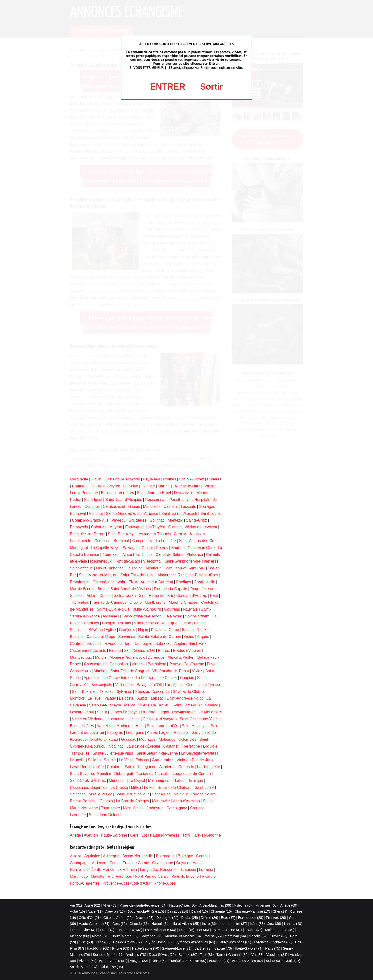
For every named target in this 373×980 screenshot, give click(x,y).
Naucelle (77, 760)
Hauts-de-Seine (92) (248, 961)
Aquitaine (92, 856)
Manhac (101, 671)
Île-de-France (103, 870)
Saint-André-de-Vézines (131, 589)
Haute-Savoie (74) (249, 948)
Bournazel (111, 555)
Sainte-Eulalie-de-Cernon (160, 637)
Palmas (125, 623)
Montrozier (161, 801)
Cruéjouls (127, 630)
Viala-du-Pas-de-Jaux (195, 760)
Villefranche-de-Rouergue (156, 623)
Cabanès (99, 527)
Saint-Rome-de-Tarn (156, 595)
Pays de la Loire (185, 876)
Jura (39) (274, 924)
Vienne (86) (88, 961)
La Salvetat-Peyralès (199, 753)
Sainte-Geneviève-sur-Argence (132, 513)
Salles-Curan (125, 595)
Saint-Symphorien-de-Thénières (192, 561)
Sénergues (161, 794)
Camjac (180, 534)
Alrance (138, 664)
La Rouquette (209, 767)
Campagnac (177, 808)
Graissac (129, 739)
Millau (136, 787)
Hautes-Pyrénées (165, 835)
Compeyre (143, 644)
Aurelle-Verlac (100, 794)
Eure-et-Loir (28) (251, 918)
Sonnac (210, 486)
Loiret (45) (187, 930)
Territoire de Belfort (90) (188, 961)
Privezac (158, 630)
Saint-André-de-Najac (185, 698)
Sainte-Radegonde (140, 767)
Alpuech (190, 513)
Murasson (117, 781)
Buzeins (77, 637)
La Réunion (127, 870)
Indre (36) (209, 924)
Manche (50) (80, 936)
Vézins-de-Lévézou (201, 527)
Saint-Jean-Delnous (106, 815)
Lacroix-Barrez (191, 479)
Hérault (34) (161, 924)
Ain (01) (76, 905)
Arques (203, 637)
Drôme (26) (209, 918)
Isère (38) (257, 924)
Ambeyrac (155, 808)
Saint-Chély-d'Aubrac (88, 781)
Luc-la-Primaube (84, 493)
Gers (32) (120, 924)
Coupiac (187, 678)
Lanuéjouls (174, 685)
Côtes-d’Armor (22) (118, 918)
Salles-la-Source (102, 760)
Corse (115, 863)
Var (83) (258, 955)
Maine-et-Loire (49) (280, 930)
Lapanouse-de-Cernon (192, 774)
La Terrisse (212, 685)
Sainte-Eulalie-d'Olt (113, 609)
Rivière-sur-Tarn (118, 644)
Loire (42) (107, 930)
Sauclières (138, 520)
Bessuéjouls (102, 685)
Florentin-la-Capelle (171, 589)
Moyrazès (147, 739)
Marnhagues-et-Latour (167, 781)
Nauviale (190, 609)
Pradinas (184, 582)
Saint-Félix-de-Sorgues (130, 671)
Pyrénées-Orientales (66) (273, 942)
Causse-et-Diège (101, 637)
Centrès (77, 644)
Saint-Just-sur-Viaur (132, 794)
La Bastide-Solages (132, 801)
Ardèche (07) (243, 905)
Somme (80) (188, 955)
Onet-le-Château (104, 739)
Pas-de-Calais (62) (128, 942)
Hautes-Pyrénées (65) (235, 942)
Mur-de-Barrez (82, 589)
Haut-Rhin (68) (98, 948)
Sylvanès (124, 692)
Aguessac (92, 678)
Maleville (181, 794)
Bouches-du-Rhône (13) (146, 911)
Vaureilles (105, 726)
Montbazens (155, 602)
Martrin (164, 486)
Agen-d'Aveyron (186, 801)
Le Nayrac (173, 616)
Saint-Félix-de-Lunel (138, 575)
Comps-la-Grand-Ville (90, 520)
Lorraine (206, 870)
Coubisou (103, 541)
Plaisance (195, 555)
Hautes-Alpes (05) (183, 905)
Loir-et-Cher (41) (84, 930)
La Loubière (166, 541)
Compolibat (119, 664)
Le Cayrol (137, 781)
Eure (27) (228, 918)
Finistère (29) (276, 918)
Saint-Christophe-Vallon (200, 719)
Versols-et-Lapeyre (105, 705)
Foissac (142, 760)
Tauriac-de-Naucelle (153, 774)
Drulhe (105, 595)
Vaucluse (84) (277, 955)
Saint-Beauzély (121, 534)
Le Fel (149, 787)
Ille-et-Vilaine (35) (186, 924)
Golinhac (157, 520)
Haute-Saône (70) (146, 948)
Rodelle (203, 630)
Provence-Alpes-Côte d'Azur (127, 883)
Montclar (77, 698)
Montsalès (152, 507)
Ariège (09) (289, 905)
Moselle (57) (258, 936)
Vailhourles (124, 685)
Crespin (109, 623)
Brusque (196, 781)
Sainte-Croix (196, 520)
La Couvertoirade (118, 678)
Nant (214, 595)
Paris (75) (273, 948)
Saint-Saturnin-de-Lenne (157, 753)
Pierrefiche (191, 746)
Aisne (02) (92, 905)
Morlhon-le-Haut (130, 726)
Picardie (209, 876)
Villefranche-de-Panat (171, 671)
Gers (134, 835)
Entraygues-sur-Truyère (145, 527)
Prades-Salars (204, 794)
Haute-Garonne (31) (94, 924)
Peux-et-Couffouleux (186, 664)
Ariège (75, 835)
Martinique (79, 876)
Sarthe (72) (203, 948)
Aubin (91, 595)
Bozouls (99, 650)
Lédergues (135, 733)
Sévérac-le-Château (190, 692)
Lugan (164, 712)
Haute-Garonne (114, 835)
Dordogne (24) (167, 918)
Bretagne (185, 856)
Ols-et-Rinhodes (110, 568)
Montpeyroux (81, 657)
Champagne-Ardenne (88, 863)
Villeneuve (147, 705)
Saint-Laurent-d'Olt (163, 726)
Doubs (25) (189, 918)
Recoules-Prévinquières (198, 575)
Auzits (142, 698)
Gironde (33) (139, 924)
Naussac (197, 534)
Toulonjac (135, 568)
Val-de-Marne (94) (84, 967)
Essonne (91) (219, 961)
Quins (189, 637)
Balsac (188, 630)
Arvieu (164, 705)
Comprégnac (104, 582)
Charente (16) (221, 911)
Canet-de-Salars (169, 555)
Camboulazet (114, 507)
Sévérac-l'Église (102, 630)
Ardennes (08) (267, 905)
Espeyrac (115, 733)
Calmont (171, 507)
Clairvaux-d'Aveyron (160, 719)
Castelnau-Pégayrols (122, 479)
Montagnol (79, 548)
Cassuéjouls (80, 671)
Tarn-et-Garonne (207, 835)
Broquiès (94, 644)
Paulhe (115, 650)
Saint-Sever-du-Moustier (91, 774)
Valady (110, 698)
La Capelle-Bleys (105, 548)
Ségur (102, 712)
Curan (174, 630)
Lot (144, 835)
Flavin (96, 479)
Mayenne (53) (152, 936)
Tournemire (110, 808)
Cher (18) (280, 911)
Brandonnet (80, 582)
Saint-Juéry (204, 787)
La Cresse (119, 787)
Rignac (164, 650)
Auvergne (111, 856)
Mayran (116, 527)
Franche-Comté (136, 863)
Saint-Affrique (81, 568)
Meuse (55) (213, 936)
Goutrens (172, 609)
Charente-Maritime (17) (252, 911)
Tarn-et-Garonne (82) (233, 955)
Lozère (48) (254, 930)
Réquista (181, 733)
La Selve (131, 486)
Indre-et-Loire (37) (233, 924)
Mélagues (167, 739)
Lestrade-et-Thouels (154, 534)
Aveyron (91, 835)
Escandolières (82, 726)
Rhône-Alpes (165, 883)
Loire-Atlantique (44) (161, 930)
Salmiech (78, 630)
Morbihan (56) (235, 936)
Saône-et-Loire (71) (177, 948)
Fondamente (81, 541)
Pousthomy (179, 500)
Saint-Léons (210, 513)
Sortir (211, 87)
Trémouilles (80, 753)
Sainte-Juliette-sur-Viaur (113, 753)
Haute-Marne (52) (125, 936)
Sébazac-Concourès (152, 692)
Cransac (197, 808)
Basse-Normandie (138, 856)
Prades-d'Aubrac (187, 650)
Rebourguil (123, 774)
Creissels (186, 767)
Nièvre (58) (279, 936)
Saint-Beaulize (84, 692)
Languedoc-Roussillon (159, 870)
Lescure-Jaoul (82, 712)
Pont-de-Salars (127, 561)
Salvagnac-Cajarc (138, 548)
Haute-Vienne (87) (113, 961)
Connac (193, 685)
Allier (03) (110, 905)
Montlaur (153, 568)
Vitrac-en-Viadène (87, 719)
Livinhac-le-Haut (186, 486)
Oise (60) (86, 942)
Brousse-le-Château (175, 787)
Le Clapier (168, 678)
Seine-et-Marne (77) (108, 955)
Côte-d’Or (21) (90, 918)
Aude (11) (95, 911)
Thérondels (79, 602)
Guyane (183, 863)
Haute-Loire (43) (130, 930)
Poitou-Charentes (85, 883)
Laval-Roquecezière (87, 767)
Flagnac (148, 486)
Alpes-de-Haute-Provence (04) (143, 905)
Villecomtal (152, 561)
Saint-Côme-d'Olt (187, 705)
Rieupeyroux (101, 561)
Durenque (156, 657)
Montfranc (166, 575)
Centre (202, 856)
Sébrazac (163, 644)
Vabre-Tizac (128, 582)
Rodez (75, 500)
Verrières (126, 493)
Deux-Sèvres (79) (162, 955)
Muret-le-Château (184, 602)
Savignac (78, 794)
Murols (101, 657)
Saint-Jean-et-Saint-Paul (184, 568)
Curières (214, 479)
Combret (114, 767)
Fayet (212, 664)
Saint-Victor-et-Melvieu (98, 575)
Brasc (102, 589)
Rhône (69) (121, 948)
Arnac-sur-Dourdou (157, 582)
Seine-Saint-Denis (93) (283, 961)
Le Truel (94, 698)
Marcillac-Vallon (181, 657)
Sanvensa (127, 637)
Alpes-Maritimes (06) (215, 905)
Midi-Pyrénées (120, 876)
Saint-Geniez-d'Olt (139, 650)
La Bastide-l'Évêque (143, 746)
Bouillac (178, 548)
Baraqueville (205, 582)
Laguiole (210, 746)
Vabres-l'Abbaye (124, 712)
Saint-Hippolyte (195, 726)
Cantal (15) (199, 911)
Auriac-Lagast (159, 733)
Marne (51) (100, 936)
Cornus (162, 548)
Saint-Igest (93, 500)
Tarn (186, 835)
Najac (143, 630)
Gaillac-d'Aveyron (106, 486)
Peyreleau (152, 479)
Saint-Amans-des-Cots (198, 541)
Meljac (130, 705)
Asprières (167, 767)
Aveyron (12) (115, 911)
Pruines (170, 479)
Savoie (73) (223, 948)
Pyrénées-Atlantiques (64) (195, 942)
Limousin (188, 870)
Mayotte (98, 876)
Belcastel (127, 698)
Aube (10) (77, 911)
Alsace (76, 856)
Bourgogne (165, 856)
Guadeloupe (163, 863)
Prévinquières (184, 712)
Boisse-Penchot (83, 801)
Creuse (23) (144, 918)
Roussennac (156, 500)
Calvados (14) (178, 911)
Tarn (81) (207, 955)
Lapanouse (115, 719)
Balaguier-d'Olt (149, 685)
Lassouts (188, 507)
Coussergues (95, 664)
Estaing (200, 623)
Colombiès (187, 739)
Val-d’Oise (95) (111, 967)
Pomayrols (79, 527)
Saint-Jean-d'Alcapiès (124, 500)
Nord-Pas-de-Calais (152, 876)
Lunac (186, 623)
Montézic (175, 520)
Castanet (171, 746)
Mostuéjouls (133, 808)
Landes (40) (293, 924)
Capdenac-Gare (201, 548)
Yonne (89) (159, 961)
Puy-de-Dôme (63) (158, 942)
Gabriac (211, 705)
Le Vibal (126, 760)
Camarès (80, 486)
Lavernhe (78, 815)
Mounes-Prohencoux (127, 657)
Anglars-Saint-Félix (190, 644)
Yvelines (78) (136, 955)
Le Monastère (210, 712)
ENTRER (168, 87)
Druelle (136, 602)
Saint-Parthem (197, 616)
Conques (92, 507)
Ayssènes (111, 616)
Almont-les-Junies (137, 555)
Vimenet (96, 513)
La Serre (148, 712)
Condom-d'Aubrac (191, 595)
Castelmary (80, 650)
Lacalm (133, 719)
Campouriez (142, 541)
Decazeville (184, 493)
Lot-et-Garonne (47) (227, 930)
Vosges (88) (139, 961)
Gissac (134, 507)
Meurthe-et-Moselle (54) (184, 936)
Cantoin (106, 801)
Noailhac (116, 746)
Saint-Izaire (171, 513)
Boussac (108, 493)
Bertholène (157, 664)
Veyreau (119, 520)
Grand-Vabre (163, 760)
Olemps (175, 527)
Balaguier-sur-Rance (87, 534)
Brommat (121, 541)
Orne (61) (103, 942)
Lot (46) (203, 930)
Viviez (197, 671)
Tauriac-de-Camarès (109, 602)
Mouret (202, 493)
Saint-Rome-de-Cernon (142, 616)
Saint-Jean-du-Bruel (154, 493)
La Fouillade (146, 678)
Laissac (157, 698)
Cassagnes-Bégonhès (89, 787)
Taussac (107, 692)
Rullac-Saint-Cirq (147, 609)
